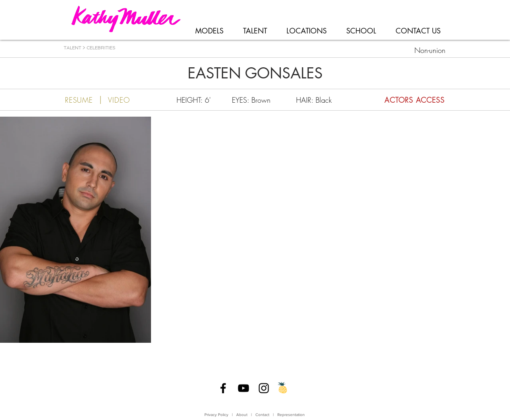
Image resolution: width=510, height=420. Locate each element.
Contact (263, 415)
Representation (291, 415)
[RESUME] (79, 100)
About (242, 415)
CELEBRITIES (101, 48)
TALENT (73, 48)
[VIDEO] (119, 100)
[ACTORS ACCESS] (396, 100)
